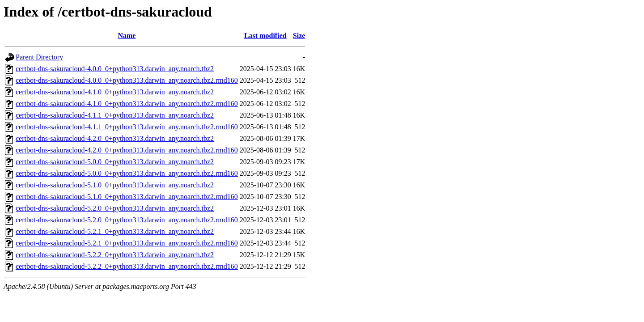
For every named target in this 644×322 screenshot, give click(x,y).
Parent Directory (39, 57)
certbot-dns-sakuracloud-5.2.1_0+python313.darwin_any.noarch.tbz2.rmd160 (127, 243)
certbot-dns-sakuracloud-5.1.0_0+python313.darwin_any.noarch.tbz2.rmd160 (127, 197)
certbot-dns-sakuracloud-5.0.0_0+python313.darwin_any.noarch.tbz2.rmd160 (127, 173)
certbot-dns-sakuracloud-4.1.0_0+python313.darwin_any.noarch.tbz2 (115, 92)
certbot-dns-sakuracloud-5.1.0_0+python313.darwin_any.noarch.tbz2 (115, 185)
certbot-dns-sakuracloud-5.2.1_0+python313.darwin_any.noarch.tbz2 (115, 231)
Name (127, 36)
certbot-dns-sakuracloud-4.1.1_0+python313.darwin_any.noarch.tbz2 (115, 115)
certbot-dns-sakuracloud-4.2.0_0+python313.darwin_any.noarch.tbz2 (115, 138)
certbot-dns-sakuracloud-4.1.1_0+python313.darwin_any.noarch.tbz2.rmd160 (127, 127)
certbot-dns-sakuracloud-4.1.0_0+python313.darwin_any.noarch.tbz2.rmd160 (127, 104)
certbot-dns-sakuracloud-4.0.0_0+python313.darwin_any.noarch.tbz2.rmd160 (127, 80)
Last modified (265, 36)
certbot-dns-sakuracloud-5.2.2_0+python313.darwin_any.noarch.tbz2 (115, 255)
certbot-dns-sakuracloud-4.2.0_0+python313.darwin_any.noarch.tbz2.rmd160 (127, 150)
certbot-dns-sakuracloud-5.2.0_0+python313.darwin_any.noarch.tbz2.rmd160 (127, 220)
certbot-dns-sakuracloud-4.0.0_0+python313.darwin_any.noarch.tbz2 (115, 69)
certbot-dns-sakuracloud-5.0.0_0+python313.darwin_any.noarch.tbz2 (115, 162)
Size (299, 36)
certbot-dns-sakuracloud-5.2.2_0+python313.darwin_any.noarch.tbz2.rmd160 (127, 266)
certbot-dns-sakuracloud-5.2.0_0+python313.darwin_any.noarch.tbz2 (115, 208)
